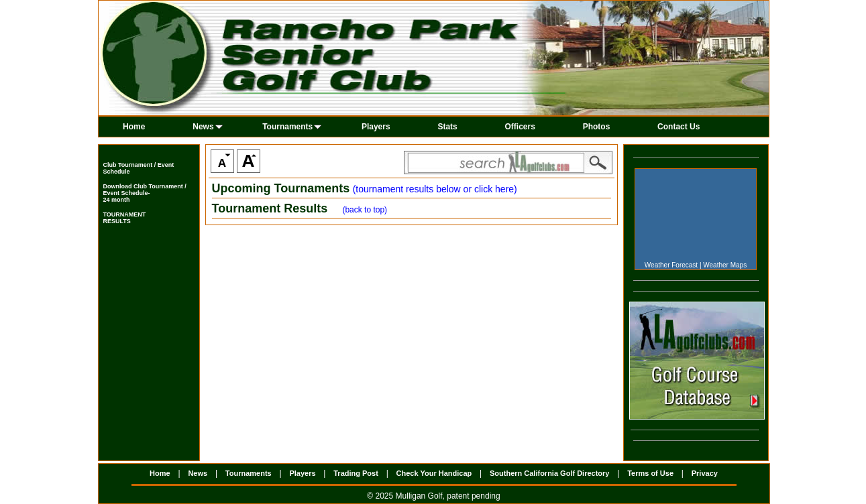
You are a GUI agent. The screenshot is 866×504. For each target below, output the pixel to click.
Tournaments (292, 127)
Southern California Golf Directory (549, 473)
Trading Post (356, 473)
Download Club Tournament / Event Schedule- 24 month (145, 193)
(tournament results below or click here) (435, 189)
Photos (597, 127)
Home (134, 127)
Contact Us (679, 127)
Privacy (705, 473)
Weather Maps (725, 265)
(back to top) (365, 210)
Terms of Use (650, 473)
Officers (520, 127)
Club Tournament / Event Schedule (139, 168)
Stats (447, 127)
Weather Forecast (671, 265)
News (207, 127)
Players (376, 127)
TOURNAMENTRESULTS (125, 218)
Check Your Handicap (434, 473)
